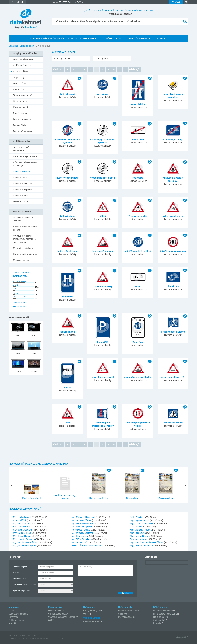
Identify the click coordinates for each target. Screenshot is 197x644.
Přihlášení (176, 2)
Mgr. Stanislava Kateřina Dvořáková (147, 542)
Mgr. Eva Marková (80, 536)
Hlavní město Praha (99, 498)
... (126, 69)
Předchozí (58, 69)
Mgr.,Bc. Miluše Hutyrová (25, 545)
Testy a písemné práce (24, 95)
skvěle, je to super (20, 281)
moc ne (16, 293)
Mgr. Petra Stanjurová (82, 527)
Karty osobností (20, 107)
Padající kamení (67, 332)
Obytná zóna (173, 286)
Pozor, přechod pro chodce (138, 377)
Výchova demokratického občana (25, 228)
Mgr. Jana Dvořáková (82, 520)
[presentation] (100, 583)
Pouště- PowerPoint (31, 498)
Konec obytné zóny (173, 140)
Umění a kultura (21, 201)
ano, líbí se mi (18, 285)
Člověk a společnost (23, 183)
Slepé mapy (19, 77)
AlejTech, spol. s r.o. (55, 638)
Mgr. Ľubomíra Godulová (142, 523)
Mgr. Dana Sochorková (82, 523)
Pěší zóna (138, 342)
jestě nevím (17, 289)
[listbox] (71, 58)
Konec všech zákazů (67, 178)
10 (120, 69)
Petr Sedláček (20, 520)
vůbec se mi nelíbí (20, 297)
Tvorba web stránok (17, 638)
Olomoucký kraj (166, 498)
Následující (135, 69)
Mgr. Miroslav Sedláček (83, 533)
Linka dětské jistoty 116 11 (166, 614)
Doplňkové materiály (23, 131)
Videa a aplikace (21, 71)
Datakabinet (13, 46)
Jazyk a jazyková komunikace (21, 149)
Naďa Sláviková (138, 517)
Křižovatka (138, 178)
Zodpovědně (159, 620)
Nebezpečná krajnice (173, 216)
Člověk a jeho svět (22, 172)
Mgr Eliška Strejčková (82, 539)
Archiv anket (18, 307)
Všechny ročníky (103, 58)
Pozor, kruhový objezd (103, 377)
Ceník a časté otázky (58, 614)
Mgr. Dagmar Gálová (140, 520)
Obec (138, 286)
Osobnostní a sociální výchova (23, 219)
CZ (186, 2)
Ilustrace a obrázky (22, 119)
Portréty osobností (22, 113)
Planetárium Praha (92, 621)
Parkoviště (103, 342)
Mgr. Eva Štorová (21, 523)
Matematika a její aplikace (25, 156)
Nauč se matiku (160, 617)
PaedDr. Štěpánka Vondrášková (87, 545)
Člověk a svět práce (22, 189)
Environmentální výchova (25, 254)
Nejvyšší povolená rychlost (173, 251)
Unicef (86, 614)
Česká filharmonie (92, 618)
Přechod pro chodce (173, 423)
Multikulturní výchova (23, 248)
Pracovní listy (19, 89)
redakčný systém (33, 638)
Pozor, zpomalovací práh (173, 377)
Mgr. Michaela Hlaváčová (84, 517)
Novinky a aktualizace (23, 59)
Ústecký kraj (132, 498)
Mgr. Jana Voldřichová (141, 536)
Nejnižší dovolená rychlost (138, 251)
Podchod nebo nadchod (173, 332)
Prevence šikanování (163, 611)
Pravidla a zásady (127, 617)
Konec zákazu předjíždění (103, 178)
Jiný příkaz (103, 94)
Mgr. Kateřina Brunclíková (25, 542)
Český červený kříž (92, 611)
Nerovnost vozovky (103, 286)
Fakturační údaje (16, 620)
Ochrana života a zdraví (129, 611)
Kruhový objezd (67, 216)
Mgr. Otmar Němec (22, 536)
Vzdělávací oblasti (27, 46)
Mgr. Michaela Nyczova (141, 530)
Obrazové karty (20, 101)
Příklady (157, 623)
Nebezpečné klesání (67, 251)
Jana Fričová (136, 527)
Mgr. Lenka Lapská (22, 517)
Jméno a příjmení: (21, 567)
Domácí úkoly (20, 125)
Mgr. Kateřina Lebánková (142, 545)
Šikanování (123, 614)
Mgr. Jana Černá (80, 542)
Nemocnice (67, 297)
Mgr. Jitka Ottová (138, 533)
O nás (11, 611)
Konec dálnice (138, 104)
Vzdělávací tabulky (22, 65)
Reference (14, 617)
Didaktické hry (20, 83)
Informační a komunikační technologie (25, 164)
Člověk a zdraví (20, 195)
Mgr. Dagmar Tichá (22, 533)
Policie (67, 388)
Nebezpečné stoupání (103, 251)
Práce (67, 423)
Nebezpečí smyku (138, 216)
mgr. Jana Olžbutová (23, 530)
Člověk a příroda (21, 177)
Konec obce (138, 140)
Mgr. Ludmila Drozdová (24, 539)
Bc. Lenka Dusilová (22, 527)
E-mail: (16, 573)
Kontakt (12, 623)
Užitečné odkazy (56, 611)
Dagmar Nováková (139, 539)
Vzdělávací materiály (18, 614)
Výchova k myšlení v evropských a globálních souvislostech (24, 239)
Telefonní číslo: (20, 579)
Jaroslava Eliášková (81, 530)
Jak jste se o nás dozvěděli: (25, 585)
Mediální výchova (21, 260)
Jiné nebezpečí (68, 94)
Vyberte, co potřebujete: (23, 591)
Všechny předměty (63, 58)
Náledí (103, 216)
